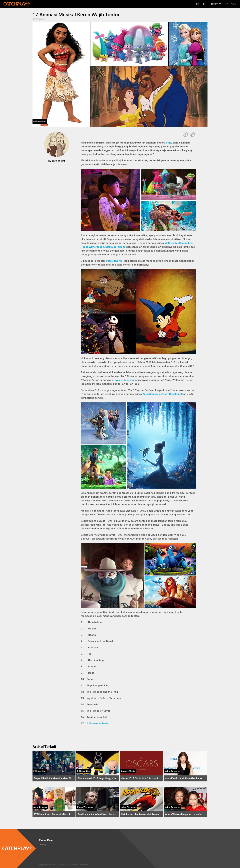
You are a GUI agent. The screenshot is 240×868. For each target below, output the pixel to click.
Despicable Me (114, 261)
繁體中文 (216, 4)
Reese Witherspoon (92, 247)
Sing (169, 143)
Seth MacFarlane (115, 247)
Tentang (42, 845)
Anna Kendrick (151, 394)
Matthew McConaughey (178, 243)
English (202, 4)
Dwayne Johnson (124, 380)
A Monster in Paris (97, 723)
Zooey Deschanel (171, 394)
